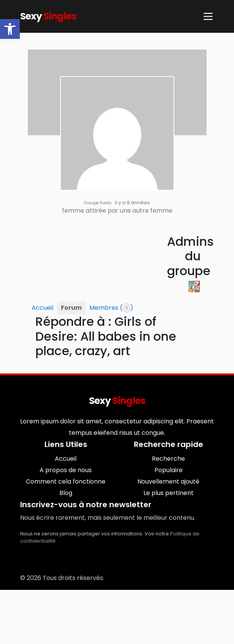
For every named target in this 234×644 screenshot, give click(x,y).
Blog (66, 493)
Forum (71, 308)
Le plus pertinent (169, 493)
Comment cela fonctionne (66, 481)
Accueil (42, 308)
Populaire (169, 470)
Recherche (168, 459)
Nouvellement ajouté (168, 481)
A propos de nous (66, 470)
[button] (10, 29)
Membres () (111, 308)
